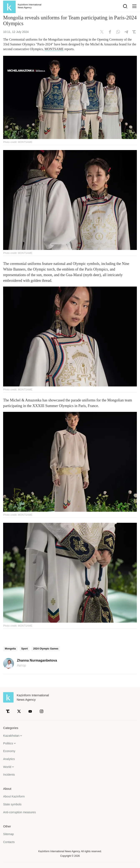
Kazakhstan (11, 736)
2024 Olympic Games (46, 649)
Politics (8, 743)
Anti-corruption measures (19, 812)
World (7, 767)
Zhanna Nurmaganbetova (37, 661)
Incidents (9, 775)
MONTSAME (54, 49)
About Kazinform (14, 796)
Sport (25, 649)
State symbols (12, 804)
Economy (9, 751)
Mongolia (10, 649)
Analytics (9, 759)
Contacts (9, 842)
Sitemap (8, 834)
